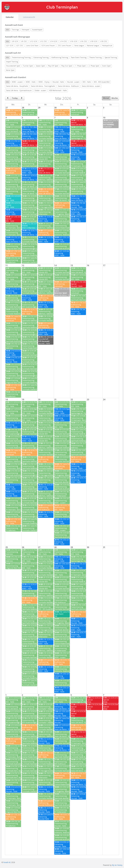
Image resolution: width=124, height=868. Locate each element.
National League (93, 46)
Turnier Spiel (28, 66)
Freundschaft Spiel (13, 66)
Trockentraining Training (21, 57)
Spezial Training (111, 57)
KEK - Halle (87, 82)
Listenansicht (29, 17)
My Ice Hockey (117, 865)
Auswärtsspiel (37, 30)
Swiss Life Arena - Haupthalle (17, 86)
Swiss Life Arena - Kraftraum (68, 86)
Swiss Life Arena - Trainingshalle (43, 86)
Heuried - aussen (73, 82)
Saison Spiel (40, 66)
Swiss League (79, 46)
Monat (106, 98)
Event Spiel (106, 66)
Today (15, 98)
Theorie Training (95, 57)
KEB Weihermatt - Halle (58, 90)
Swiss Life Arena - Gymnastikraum (19, 90)
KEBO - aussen (17, 82)
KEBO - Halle (31, 82)
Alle (7, 30)
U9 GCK (15, 41)
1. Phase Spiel (80, 66)
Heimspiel (26, 30)
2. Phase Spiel (94, 66)
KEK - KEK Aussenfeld (102, 82)
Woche (115, 98)
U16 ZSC (84, 41)
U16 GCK (74, 41)
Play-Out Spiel (67, 66)
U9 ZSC (24, 41)
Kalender (10, 17)
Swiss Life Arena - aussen (91, 86)
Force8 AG (7, 862)
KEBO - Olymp (44, 82)
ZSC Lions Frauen (65, 46)
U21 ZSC (20, 46)
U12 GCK (34, 41)
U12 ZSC (44, 41)
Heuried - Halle (58, 82)
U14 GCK (54, 41)
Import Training (12, 62)
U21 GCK (10, 46)
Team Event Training (79, 57)
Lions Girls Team (32, 46)
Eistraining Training (41, 57)
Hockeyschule (107, 46)
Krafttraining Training (60, 57)
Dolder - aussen (40, 90)
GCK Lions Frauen (48, 46)
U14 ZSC (64, 41)
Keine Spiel (10, 70)
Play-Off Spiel (53, 66)
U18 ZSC (104, 41)
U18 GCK (94, 41)
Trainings (15, 30)
